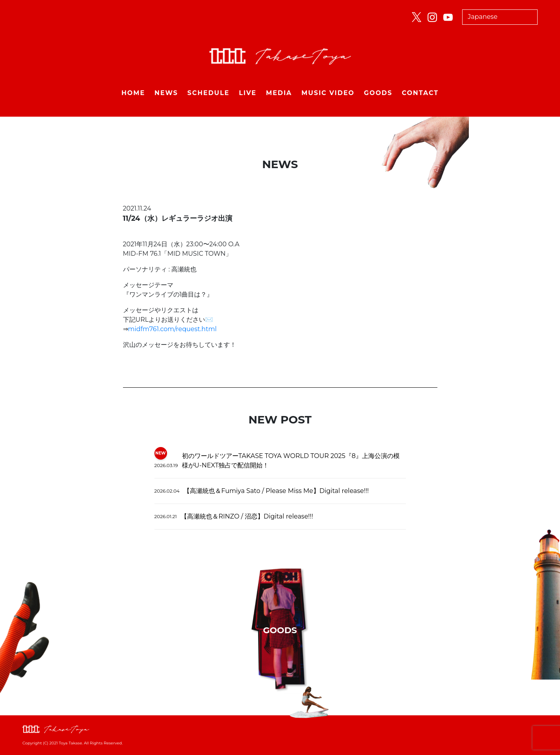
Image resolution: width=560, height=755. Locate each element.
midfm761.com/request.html (173, 329)
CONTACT (420, 93)
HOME (133, 93)
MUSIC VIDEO (328, 93)
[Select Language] (500, 17)
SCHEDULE (208, 93)
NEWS (166, 93)
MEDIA (279, 93)
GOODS (378, 93)
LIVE (248, 93)
